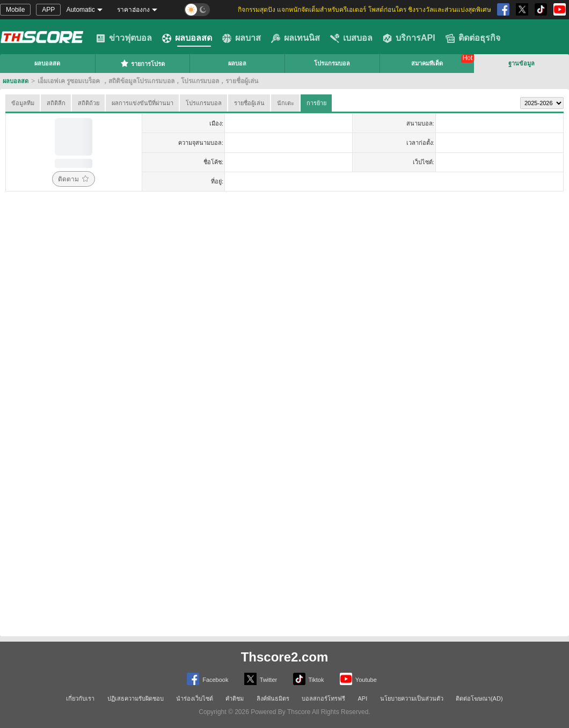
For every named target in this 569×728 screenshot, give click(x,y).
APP (48, 10)
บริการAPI (409, 38)
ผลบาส (242, 38)
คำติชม (235, 698)
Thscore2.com (285, 657)
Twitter (261, 679)
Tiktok (309, 679)
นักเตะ (286, 103)
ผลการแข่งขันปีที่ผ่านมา (143, 103)
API (363, 698)
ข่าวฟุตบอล (124, 38)
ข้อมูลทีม (23, 103)
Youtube (358, 679)
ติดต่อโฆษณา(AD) (479, 698)
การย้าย (316, 103)
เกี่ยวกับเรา (80, 698)
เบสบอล (351, 38)
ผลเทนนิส (296, 38)
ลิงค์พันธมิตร (273, 698)
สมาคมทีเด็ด (427, 63)
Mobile (15, 10)
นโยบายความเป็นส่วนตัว (412, 698)
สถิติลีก (56, 103)
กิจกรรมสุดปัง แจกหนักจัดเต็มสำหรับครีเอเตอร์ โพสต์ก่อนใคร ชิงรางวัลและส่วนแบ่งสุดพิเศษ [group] (364, 10)
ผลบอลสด (187, 38)
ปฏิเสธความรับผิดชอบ (136, 698)
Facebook (207, 679)
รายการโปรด (143, 63)
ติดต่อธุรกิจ (473, 38)
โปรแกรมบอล (332, 63)
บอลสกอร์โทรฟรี (323, 698)
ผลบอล (237, 63)
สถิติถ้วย (89, 103)
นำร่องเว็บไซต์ (195, 698)
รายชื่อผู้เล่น (249, 103)
